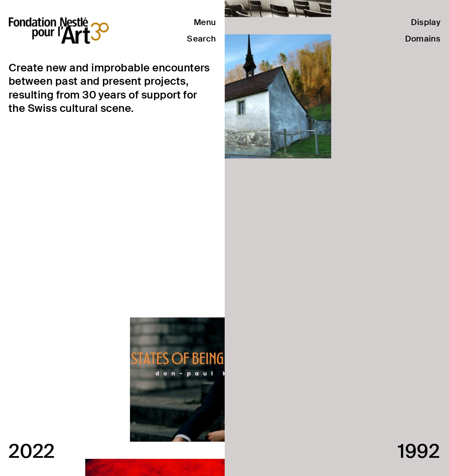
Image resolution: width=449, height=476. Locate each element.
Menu (205, 22)
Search (201, 39)
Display (426, 22)
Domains (423, 39)
